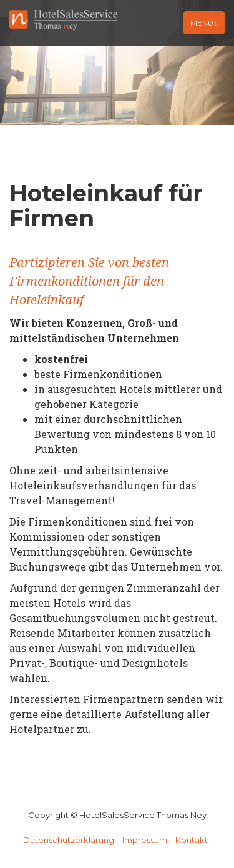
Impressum (145, 840)
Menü (207, 26)
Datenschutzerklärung (69, 840)
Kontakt (192, 840)
